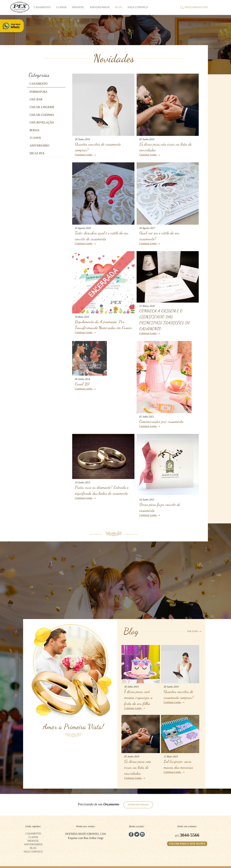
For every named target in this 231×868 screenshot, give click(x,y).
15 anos (61, 7)
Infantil (78, 7)
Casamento (42, 7)
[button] (39, 84)
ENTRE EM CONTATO (138, 805)
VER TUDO (194, 631)
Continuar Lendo (85, 155)
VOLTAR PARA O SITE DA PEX (187, 844)
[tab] (46, 75)
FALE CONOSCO (138, 7)
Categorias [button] (39, 75)
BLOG (119, 7)
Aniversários (100, 7)
